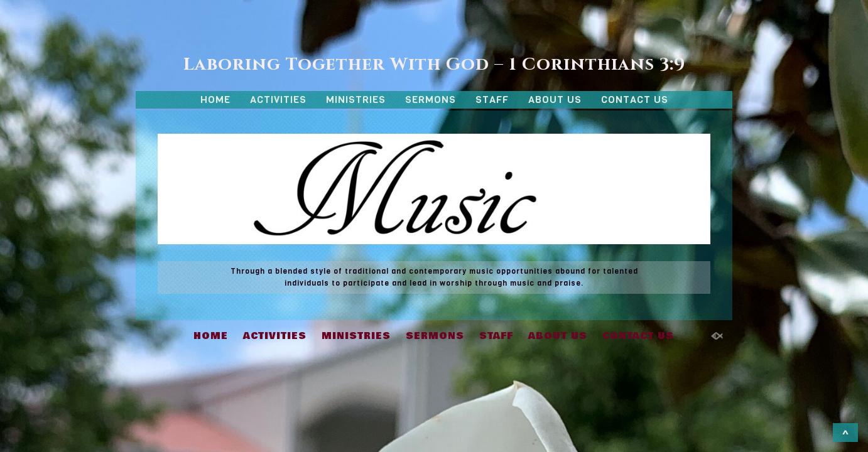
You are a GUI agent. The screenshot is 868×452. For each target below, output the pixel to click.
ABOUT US (555, 100)
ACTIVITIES (278, 100)
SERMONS (431, 100)
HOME (215, 100)
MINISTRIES (356, 100)
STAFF (492, 100)
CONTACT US (635, 100)
